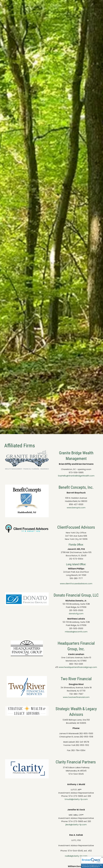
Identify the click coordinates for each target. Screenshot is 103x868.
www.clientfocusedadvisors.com (76, 584)
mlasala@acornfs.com (76, 632)
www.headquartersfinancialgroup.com (78, 667)
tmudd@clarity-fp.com (76, 799)
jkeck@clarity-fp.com (76, 825)
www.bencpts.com (76, 508)
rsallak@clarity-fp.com (76, 856)
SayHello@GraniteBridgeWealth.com (76, 476)
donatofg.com (76, 614)
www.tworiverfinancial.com (76, 697)
